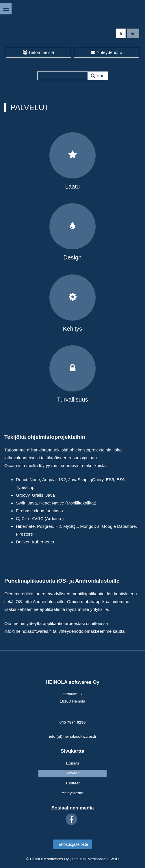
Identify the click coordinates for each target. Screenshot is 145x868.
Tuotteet (72, 783)
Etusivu (73, 763)
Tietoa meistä (39, 52)
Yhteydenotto (107, 52)
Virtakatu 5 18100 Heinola (72, 697)
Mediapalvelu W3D (103, 859)
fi (121, 33)
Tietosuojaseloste (72, 844)
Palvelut (72, 773)
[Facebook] (71, 819)
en (133, 33)
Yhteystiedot (73, 793)
